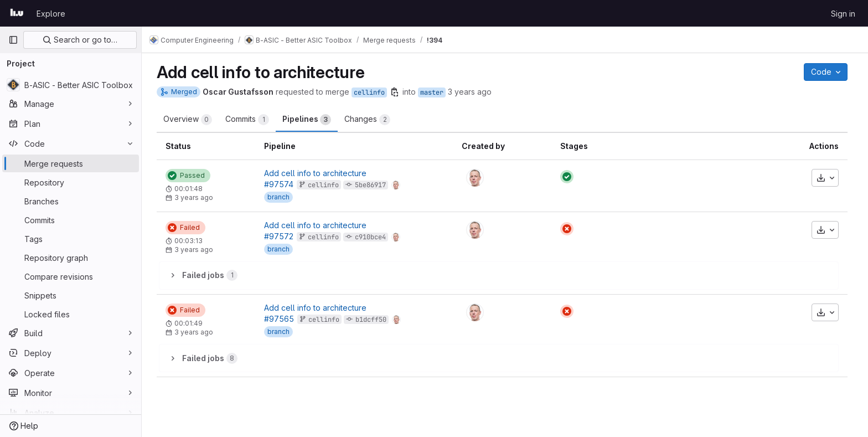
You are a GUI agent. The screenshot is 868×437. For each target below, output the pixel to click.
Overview (190, 120)
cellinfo (372, 92)
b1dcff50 (374, 320)
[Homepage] (17, 13)
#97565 (282, 319)
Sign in (843, 14)
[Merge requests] (71, 163)
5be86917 (373, 185)
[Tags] (71, 239)
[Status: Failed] (188, 228)
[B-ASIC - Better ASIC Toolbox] (71, 85)
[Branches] (71, 201)
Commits (250, 120)
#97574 (281, 184)
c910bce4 (373, 237)
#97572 (281, 236)
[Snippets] (71, 295)
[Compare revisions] (71, 276)
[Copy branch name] (397, 92)
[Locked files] (71, 314)
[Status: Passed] (191, 176)
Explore (51, 14)
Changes (370, 120)
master (435, 92)
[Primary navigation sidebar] (13, 40)
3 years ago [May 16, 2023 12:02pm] (472, 92)
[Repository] (71, 182)
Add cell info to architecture (318, 173)
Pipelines (309, 120)
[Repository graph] (71, 258)
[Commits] (71, 220)
